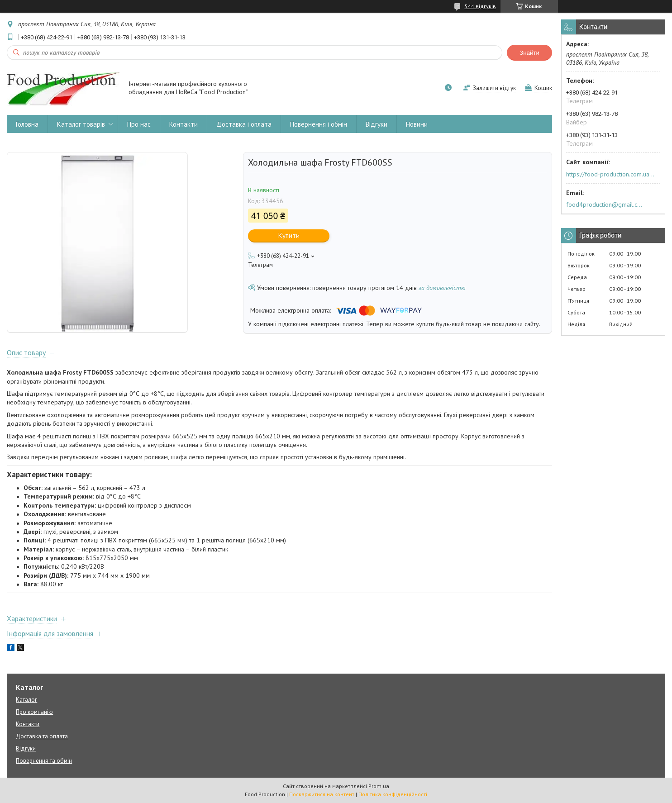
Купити (289, 235)
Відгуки (377, 124)
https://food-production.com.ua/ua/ (610, 174)
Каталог (26, 700)
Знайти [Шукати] (529, 53)
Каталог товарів (81, 124)
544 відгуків (480, 6)
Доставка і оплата (244, 124)
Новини (417, 124)
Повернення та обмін (44, 761)
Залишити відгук (494, 88)
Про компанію (34, 712)
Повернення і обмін (319, 124)
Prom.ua (379, 786)
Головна (27, 124)
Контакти (183, 124)
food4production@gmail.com (606, 204)
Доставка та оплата (42, 736)
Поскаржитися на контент (322, 794)
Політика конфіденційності (393, 794)
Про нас (139, 124)
